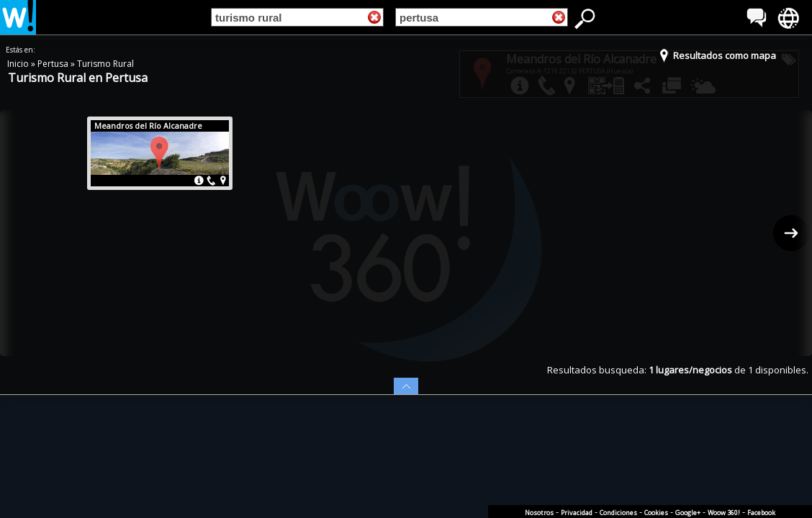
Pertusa (54, 64)
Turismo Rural (105, 64)
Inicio (19, 64)
